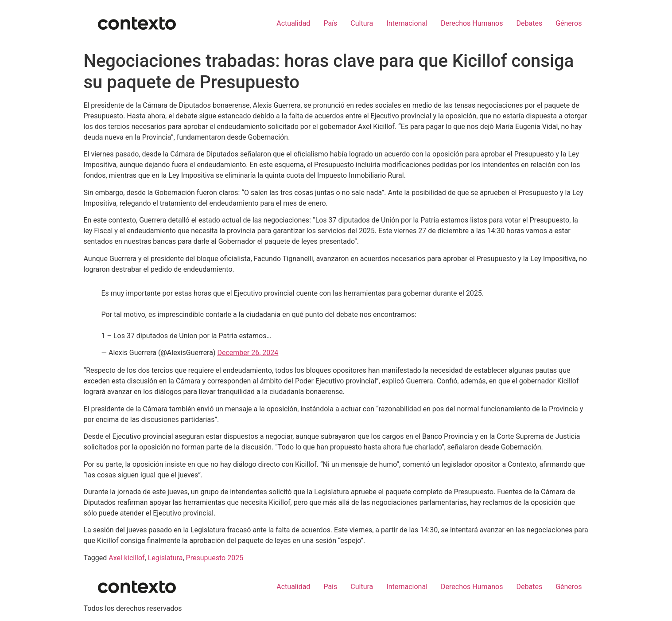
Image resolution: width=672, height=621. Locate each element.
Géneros (569, 23)
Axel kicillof (126, 558)
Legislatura (165, 558)
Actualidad (293, 23)
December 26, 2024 (248, 353)
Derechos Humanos (472, 23)
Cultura (362, 23)
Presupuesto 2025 (215, 558)
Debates (529, 23)
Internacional (407, 23)
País (330, 23)
